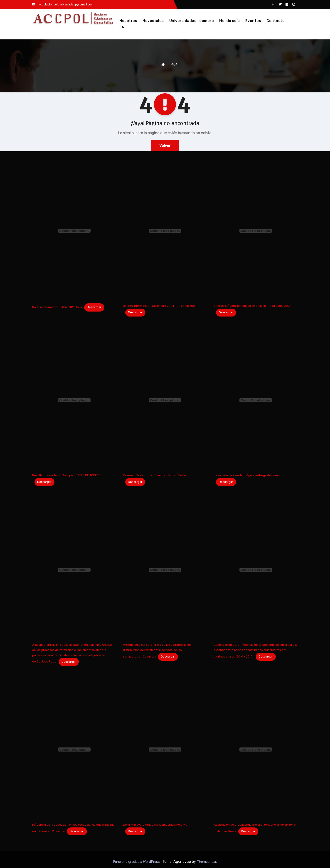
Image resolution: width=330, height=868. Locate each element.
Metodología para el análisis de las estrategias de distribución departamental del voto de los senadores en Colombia (157, 651)
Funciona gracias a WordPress (137, 862)
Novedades (153, 21)
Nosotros (128, 21)
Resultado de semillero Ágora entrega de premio (247, 475)
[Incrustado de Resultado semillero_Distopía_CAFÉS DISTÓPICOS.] (74, 400)
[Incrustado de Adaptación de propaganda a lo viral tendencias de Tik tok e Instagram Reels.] (256, 750)
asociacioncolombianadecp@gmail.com (63, 4)
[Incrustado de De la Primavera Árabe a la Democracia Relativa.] (165, 750)
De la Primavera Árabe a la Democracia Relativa (155, 825)
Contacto (276, 21)
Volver (165, 146)
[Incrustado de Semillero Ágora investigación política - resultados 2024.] (256, 231)
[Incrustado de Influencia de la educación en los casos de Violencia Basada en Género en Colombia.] (74, 750)
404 (174, 64)
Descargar (94, 307)
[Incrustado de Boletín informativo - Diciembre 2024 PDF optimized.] (165, 231)
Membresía (230, 21)
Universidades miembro (192, 21)
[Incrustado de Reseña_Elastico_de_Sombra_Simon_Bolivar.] (165, 400)
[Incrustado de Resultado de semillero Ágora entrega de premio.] (256, 400)
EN (122, 27)
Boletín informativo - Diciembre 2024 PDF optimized (159, 306)
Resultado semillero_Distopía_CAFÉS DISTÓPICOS (67, 475)
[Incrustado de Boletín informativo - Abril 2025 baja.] (74, 231)
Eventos (253, 21)
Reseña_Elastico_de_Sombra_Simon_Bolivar (155, 475)
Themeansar (207, 862)
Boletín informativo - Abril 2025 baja (57, 307)
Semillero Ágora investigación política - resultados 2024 (253, 306)
